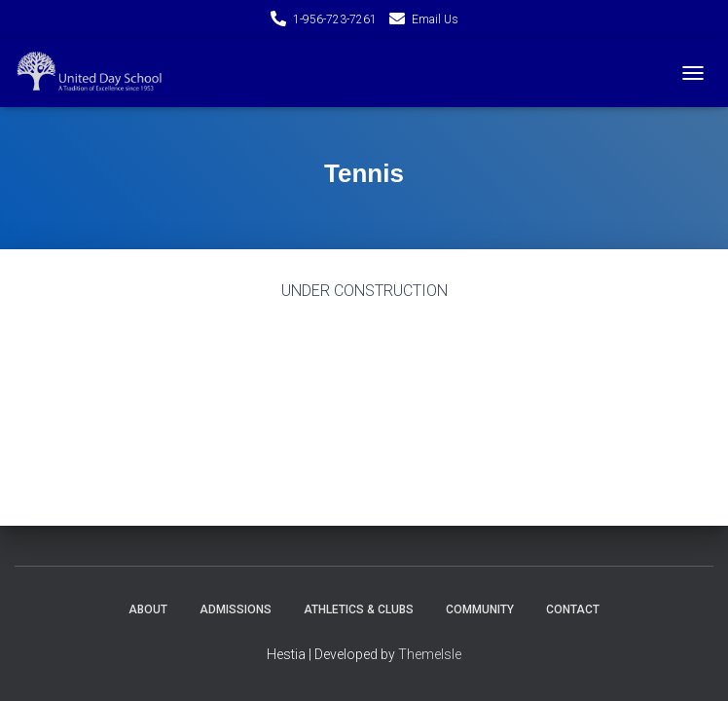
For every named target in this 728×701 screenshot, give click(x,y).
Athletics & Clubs (359, 609)
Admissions (236, 609)
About (148, 609)
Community (480, 609)
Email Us (435, 19)
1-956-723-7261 (335, 19)
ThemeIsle (430, 654)
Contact (573, 609)
